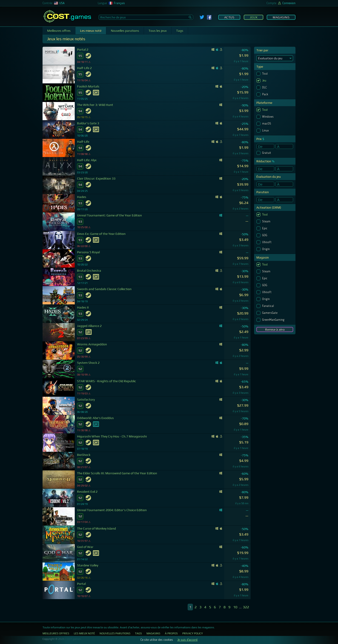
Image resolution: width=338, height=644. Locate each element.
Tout (265, 74)
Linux (266, 131)
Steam (267, 221)
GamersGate (270, 313)
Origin (266, 249)
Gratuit (267, 153)
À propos (171, 633)
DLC (265, 87)
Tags (180, 31)
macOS (267, 124)
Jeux (253, 17)
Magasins (281, 17)
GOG (265, 235)
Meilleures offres (59, 31)
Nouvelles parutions (125, 31)
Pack (266, 94)
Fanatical (268, 306)
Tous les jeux (158, 31)
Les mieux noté (91, 31)
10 (235, 607)
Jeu (265, 81)
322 (246, 607)
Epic (265, 228)
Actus (229, 17)
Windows (268, 117)
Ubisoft (267, 242)
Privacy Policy (193, 633)
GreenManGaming (274, 320)
